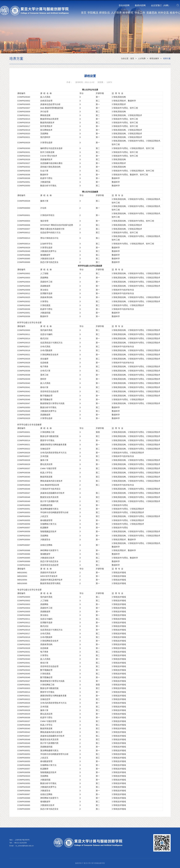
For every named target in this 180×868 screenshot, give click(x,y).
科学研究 (128, 13)
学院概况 (93, 13)
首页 (84, 13)
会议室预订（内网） (161, 5)
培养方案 (167, 58)
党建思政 (152, 13)
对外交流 (163, 13)
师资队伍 (105, 13)
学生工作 (140, 13)
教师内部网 (140, 5)
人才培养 (116, 13)
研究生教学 (154, 58)
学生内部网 (124, 5)
